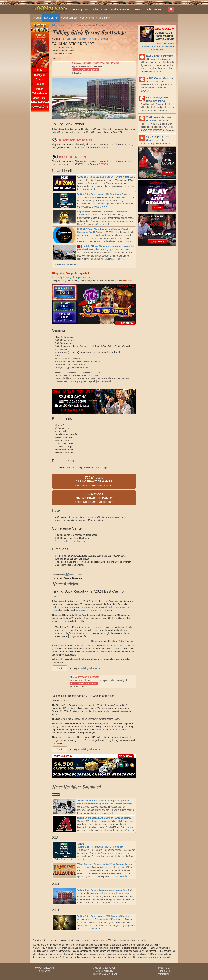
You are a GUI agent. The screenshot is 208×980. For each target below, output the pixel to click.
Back (60, 668)
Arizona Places (87, 18)
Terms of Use (163, 971)
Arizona (37, 18)
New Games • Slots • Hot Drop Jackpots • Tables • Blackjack (99, 681)
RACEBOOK (157, 50)
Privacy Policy (164, 968)
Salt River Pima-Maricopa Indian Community (88, 39)
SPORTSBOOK (165, 47)
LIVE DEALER (148, 47)
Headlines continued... (66, 264)
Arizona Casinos (51, 18)
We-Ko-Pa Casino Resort (87, 610)
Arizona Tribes (103, 18)
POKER (169, 43)
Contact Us (164, 974)
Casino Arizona (88, 607)
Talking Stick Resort (98, 25)
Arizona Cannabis (69, 18)
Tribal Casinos (59, 25)
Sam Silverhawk (110, 974)
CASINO (159, 43)
